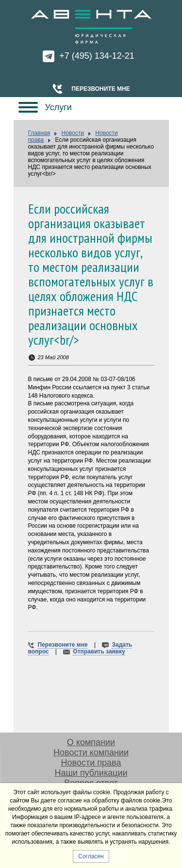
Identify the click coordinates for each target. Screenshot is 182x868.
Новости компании (91, 752)
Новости (73, 133)
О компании (91, 742)
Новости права (91, 763)
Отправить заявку (99, 651)
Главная (39, 133)
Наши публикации (91, 773)
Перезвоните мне (100, 89)
